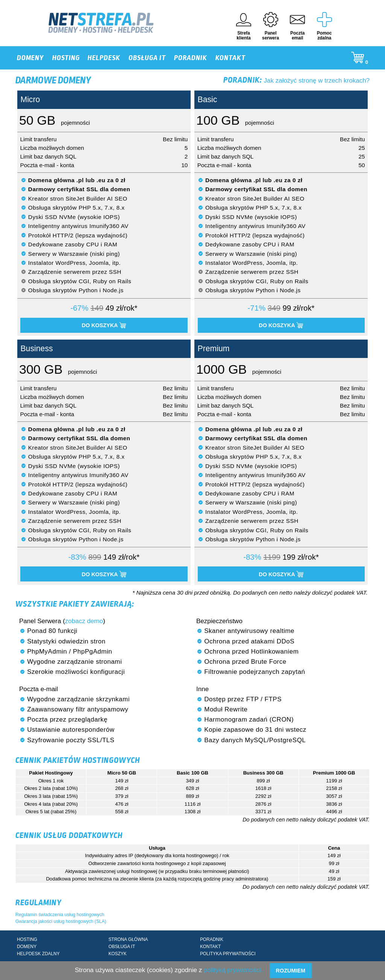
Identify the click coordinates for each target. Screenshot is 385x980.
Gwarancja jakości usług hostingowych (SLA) (61, 921)
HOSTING (66, 58)
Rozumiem (290, 971)
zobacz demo (84, 621)
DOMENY (30, 58)
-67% (79, 308)
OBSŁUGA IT (147, 58)
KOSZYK (117, 954)
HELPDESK (104, 58)
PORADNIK (191, 58)
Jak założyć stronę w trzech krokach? (296, 81)
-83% (77, 557)
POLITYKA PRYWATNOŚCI (228, 954)
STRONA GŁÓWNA (128, 939)
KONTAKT (230, 58)
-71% (257, 308)
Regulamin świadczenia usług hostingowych (60, 915)
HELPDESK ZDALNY (38, 954)
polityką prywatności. (233, 970)
